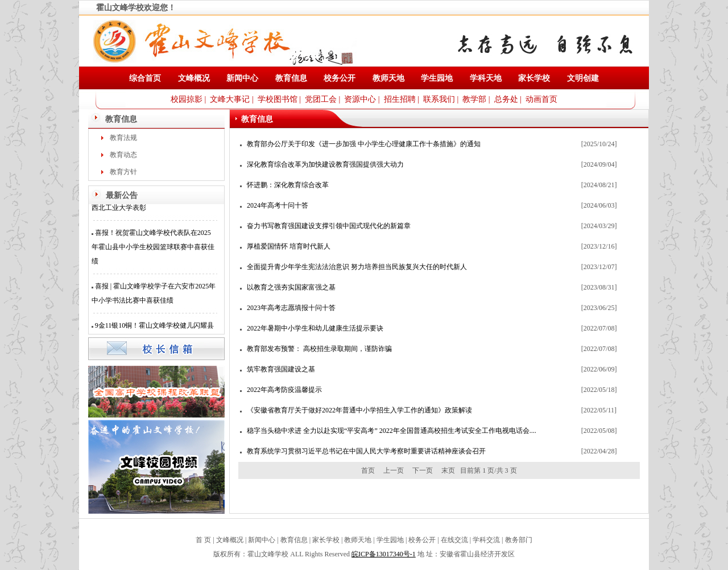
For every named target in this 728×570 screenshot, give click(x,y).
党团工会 (321, 99)
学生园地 (437, 78)
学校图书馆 (278, 99)
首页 (368, 470)
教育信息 (291, 78)
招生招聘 (400, 99)
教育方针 (123, 172)
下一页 (423, 470)
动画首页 (541, 99)
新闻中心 (242, 78)
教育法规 (123, 138)
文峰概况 (194, 78)
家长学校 (534, 78)
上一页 (394, 470)
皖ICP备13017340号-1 (384, 554)
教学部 (474, 99)
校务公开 (340, 78)
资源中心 (360, 99)
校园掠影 (187, 99)
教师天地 (388, 78)
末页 (448, 470)
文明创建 (583, 78)
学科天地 (486, 78)
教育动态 (123, 155)
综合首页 (145, 78)
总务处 (506, 99)
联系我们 (439, 99)
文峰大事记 (230, 99)
